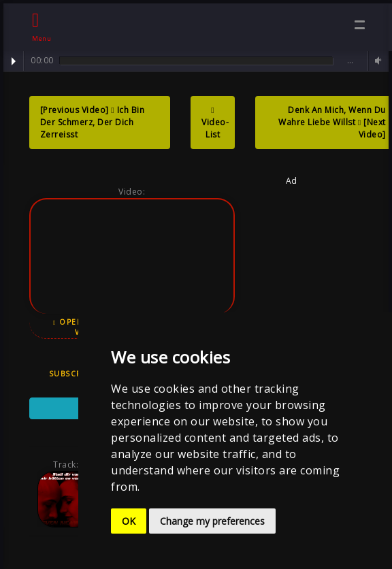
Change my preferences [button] (212, 521)
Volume (376, 61)
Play (14, 61)
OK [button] (129, 521)
